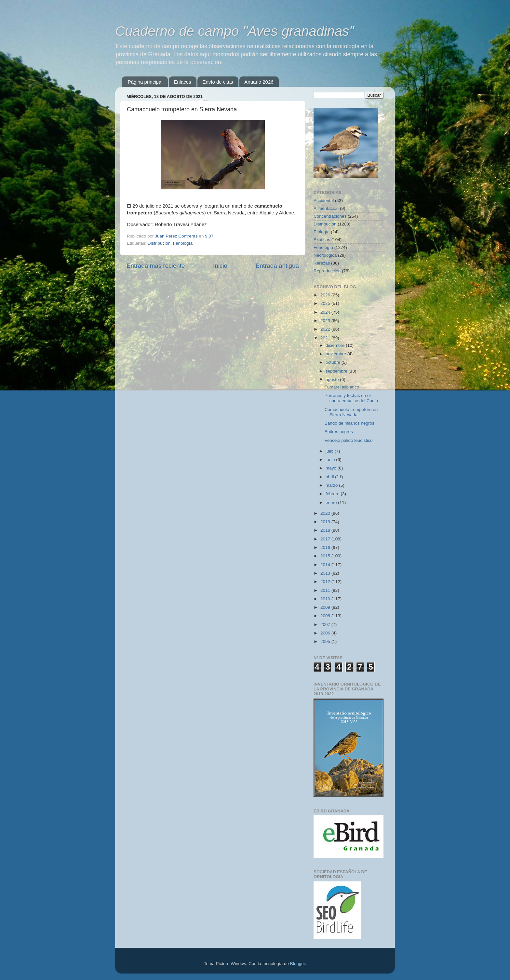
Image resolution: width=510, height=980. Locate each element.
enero (332, 503)
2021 (326, 338)
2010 (326, 599)
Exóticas (322, 240)
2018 (326, 530)
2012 (326, 582)
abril (330, 477)
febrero (333, 494)
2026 (326, 295)
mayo (332, 468)
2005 (326, 641)
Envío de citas (218, 82)
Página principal (145, 82)
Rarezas (322, 263)
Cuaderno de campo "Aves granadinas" (235, 31)
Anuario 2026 (259, 82)
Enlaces (182, 82)
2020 (326, 513)
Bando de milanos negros (349, 423)
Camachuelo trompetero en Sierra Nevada (351, 412)
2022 (326, 329)
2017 (326, 539)
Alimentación (326, 208)
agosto (333, 380)
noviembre (336, 354)
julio (330, 451)
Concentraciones (330, 216)
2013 (326, 573)
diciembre (336, 345)
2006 (326, 633)
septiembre (337, 371)
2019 (326, 522)
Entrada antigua (277, 266)
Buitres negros (339, 432)
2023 (326, 321)
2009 (326, 607)
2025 (326, 303)
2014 (326, 565)
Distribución (159, 243)
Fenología (183, 243)
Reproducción (327, 271)
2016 (326, 547)
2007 (326, 625)
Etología (322, 232)
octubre (334, 362)
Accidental (324, 201)
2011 (326, 590)
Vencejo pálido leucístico (349, 440)
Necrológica (325, 255)
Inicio (220, 266)
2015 (326, 556)
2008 (326, 616)
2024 (326, 312)
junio (331, 460)
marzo (332, 485)
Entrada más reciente (156, 266)
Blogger (298, 964)
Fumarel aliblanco (342, 387)
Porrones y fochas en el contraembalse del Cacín (351, 398)
